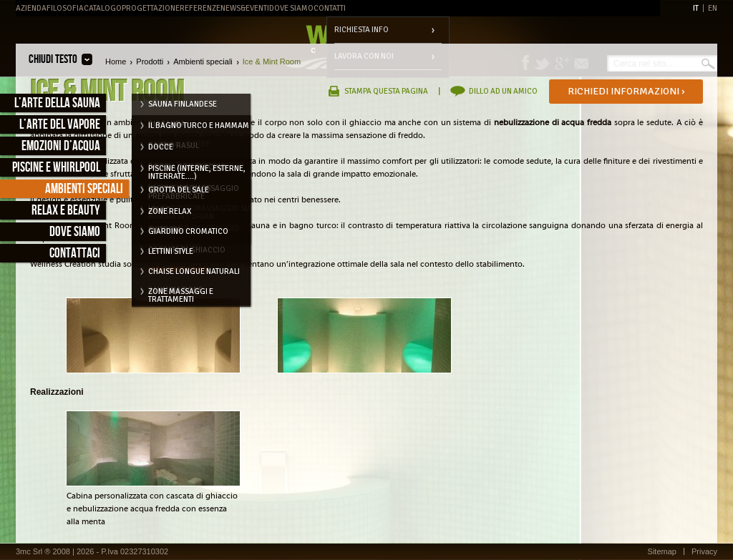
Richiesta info (361, 30)
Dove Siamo (291, 8)
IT (696, 8)
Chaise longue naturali (194, 271)
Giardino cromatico (188, 231)
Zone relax (170, 211)
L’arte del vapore (60, 125)
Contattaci (75, 254)
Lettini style (171, 251)
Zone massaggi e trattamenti (181, 294)
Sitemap (662, 551)
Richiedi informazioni (626, 91)
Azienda (31, 8)
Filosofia (65, 8)
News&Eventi (245, 8)
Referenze (200, 8)
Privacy (704, 551)
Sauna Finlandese (183, 104)
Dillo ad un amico (503, 91)
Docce (161, 147)
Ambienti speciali (84, 189)
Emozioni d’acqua (61, 146)
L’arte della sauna (57, 103)
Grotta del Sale (179, 190)
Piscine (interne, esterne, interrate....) (197, 171)
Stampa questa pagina (386, 91)
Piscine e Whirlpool (56, 168)
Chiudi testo (53, 59)
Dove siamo (75, 232)
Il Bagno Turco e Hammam (199, 126)
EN (713, 8)
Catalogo (103, 8)
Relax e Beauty (66, 211)
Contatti (330, 8)
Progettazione (151, 8)
